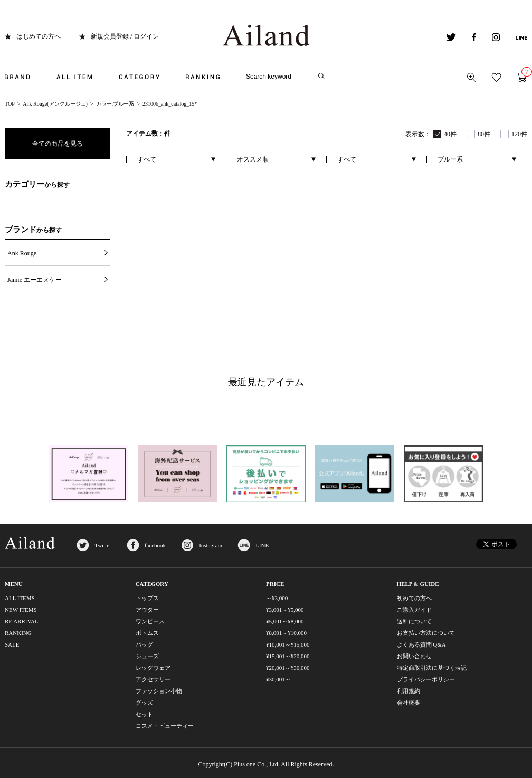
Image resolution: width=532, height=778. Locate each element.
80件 (484, 134)
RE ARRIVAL (22, 621)
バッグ (144, 644)
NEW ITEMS (21, 610)
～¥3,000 (277, 598)
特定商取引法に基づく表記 (432, 668)
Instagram (211, 545)
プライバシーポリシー (426, 679)
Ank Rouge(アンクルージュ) (55, 104)
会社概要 (408, 703)
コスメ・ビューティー (165, 726)
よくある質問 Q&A (421, 644)
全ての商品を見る (58, 144)
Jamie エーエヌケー (35, 280)
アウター (147, 610)
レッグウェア (153, 668)
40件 (450, 134)
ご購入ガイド (414, 610)
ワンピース (150, 621)
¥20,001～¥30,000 (288, 668)
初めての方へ (414, 598)
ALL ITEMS (20, 598)
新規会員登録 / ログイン (125, 36)
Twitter (103, 545)
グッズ (144, 703)
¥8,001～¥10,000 (286, 633)
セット (144, 714)
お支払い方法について (426, 633)
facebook (155, 545)
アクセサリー (153, 679)
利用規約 (408, 691)
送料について (414, 621)
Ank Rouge (22, 253)
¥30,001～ (278, 679)
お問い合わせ (414, 656)
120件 (519, 134)
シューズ (147, 656)
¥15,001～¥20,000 (288, 656)
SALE (12, 644)
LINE (262, 545)
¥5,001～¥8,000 (285, 621)
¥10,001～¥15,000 (288, 644)
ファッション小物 (159, 691)
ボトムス (147, 633)
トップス (147, 598)
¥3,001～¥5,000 (285, 610)
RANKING (18, 633)
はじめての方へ (39, 36)
